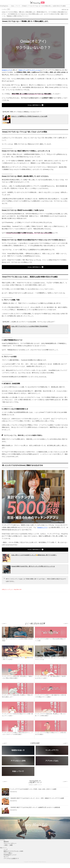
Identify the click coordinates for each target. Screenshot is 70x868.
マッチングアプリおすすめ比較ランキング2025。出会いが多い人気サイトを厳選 (33, 789)
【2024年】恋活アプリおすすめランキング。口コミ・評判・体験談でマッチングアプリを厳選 (37, 798)
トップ (6, 849)
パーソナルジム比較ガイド (11, 858)
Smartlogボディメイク (10, 855)
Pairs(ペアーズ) (23, 70)
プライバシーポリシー (10, 843)
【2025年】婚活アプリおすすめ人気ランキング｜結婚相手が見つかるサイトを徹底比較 (35, 807)
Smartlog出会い (4, 6)
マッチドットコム (35, 70)
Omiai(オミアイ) (7, 70)
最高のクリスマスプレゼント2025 (13, 851)
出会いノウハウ (15, 6)
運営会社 (6, 842)
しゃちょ (4, 9)
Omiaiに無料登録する (34, 105)
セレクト (6, 857)
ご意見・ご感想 (8, 845)
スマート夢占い (8, 853)
